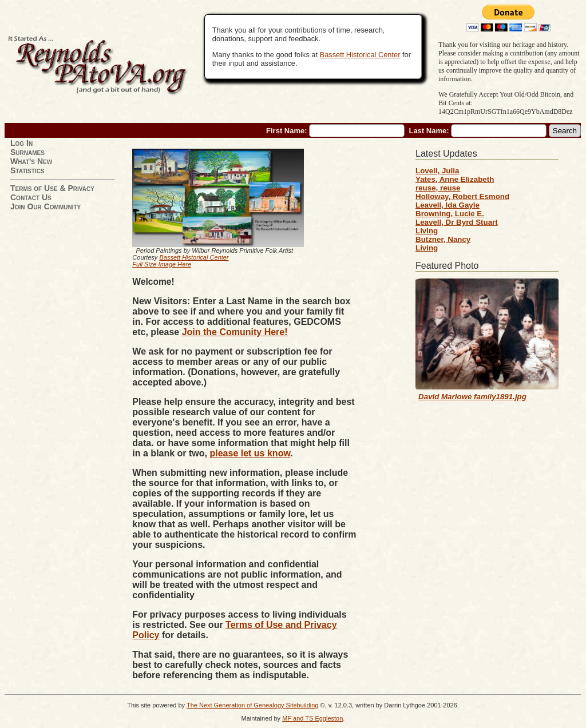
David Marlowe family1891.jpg (472, 397)
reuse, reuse (438, 188)
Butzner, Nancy (443, 239)
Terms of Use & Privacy (52, 188)
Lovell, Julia (437, 171)
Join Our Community (45, 206)
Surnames (27, 152)
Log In (21, 143)
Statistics (27, 170)
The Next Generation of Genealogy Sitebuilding (253, 705)
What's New (31, 161)
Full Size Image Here (162, 264)
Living (427, 231)
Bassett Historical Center (360, 55)
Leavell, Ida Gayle (448, 205)
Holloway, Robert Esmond (462, 196)
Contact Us (31, 197)
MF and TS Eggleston (312, 718)
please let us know (250, 453)
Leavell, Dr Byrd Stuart (457, 222)
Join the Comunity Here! (235, 332)
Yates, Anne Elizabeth (455, 179)
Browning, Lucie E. (450, 214)
